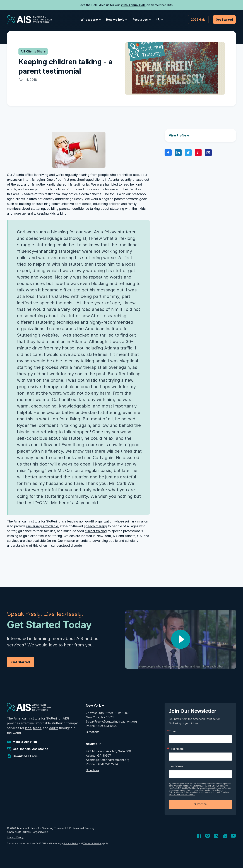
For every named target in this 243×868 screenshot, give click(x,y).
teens (37, 728)
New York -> (95, 705)
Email (173, 731)
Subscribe (200, 804)
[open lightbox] (181, 639)
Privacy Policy (15, 837)
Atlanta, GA (133, 536)
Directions (93, 732)
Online (51, 541)
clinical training (96, 531)
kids (28, 728)
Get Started (224, 20)
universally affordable (42, 526)
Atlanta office (23, 175)
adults (54, 728)
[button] (90, 20)
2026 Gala (198, 20)
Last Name (176, 766)
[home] (30, 20)
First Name (176, 749)
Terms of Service (92, 843)
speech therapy (95, 526)
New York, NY (107, 536)
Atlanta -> (93, 744)
